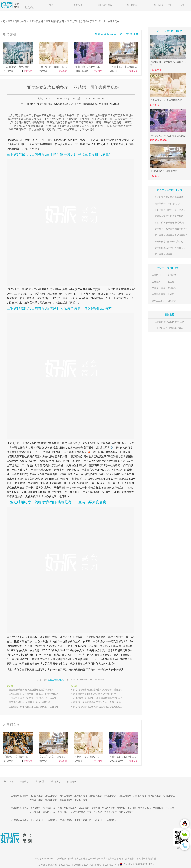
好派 (60, 858)
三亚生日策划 (36, 21)
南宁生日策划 (81, 800)
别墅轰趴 (172, 301)
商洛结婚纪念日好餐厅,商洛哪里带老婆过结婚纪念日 (99, 698)
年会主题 (170, 808)
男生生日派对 (110, 812)
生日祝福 (172, 288)
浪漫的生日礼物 (95, 812)
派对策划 (172, 294)
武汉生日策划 (51, 800)
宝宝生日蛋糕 (144, 808)
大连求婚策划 (110, 820)
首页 (51, 5)
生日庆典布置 (108, 808)
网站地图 (72, 781)
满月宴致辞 (35, 808)
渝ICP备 (108, 865)
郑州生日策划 (95, 796)
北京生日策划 (36, 796)
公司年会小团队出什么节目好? (170, 242)
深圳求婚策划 (66, 820)
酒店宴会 (47, 812)
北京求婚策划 (36, 820)
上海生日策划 (51, 796)
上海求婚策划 (51, 820)
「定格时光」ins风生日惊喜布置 (166, 100)
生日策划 (159, 5)
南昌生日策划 (125, 796)
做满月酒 (96, 808)
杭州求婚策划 (95, 820)
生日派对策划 (78, 858)
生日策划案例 (105, 5)
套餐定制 (78, 5)
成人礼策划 (84, 808)
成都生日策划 (36, 800)
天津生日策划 (66, 796)
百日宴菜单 (35, 812)
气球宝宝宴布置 (126, 812)
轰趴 (66, 812)
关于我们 (8, 781)
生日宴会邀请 (158, 288)
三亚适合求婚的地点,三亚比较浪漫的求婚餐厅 (32, 690)
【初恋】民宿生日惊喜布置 (164, 171)
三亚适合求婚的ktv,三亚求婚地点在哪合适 (30, 702)
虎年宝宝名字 (158, 301)
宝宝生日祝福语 (78, 812)
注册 (170, 5)
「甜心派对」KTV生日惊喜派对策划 (168, 136)
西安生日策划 (66, 800)
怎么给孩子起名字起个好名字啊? (171, 235)
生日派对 (156, 282)
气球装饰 (47, 808)
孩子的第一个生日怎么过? (167, 203)
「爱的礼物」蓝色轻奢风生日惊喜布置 (168, 63)
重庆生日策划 (81, 796)
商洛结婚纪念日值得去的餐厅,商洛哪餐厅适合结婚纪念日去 (101, 690)
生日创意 (132, 808)
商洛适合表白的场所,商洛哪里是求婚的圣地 (95, 694)
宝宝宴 (171, 282)
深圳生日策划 (154, 796)
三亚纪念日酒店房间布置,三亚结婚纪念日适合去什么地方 (37, 698)
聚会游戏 (58, 808)
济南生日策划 (110, 796)
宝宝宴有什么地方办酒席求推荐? (171, 229)
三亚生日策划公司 (17, 21)
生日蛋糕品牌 (70, 808)
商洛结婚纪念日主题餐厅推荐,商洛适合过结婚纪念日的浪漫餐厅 (101, 707)
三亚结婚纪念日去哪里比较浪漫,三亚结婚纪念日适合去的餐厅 (37, 694)
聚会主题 (58, 812)
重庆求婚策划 (81, 820)
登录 (183, 5)
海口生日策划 (169, 796)
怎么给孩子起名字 (163, 254)
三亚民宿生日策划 (55, 21)
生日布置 (132, 5)
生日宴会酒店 (158, 294)
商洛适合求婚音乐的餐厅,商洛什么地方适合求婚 (97, 702)
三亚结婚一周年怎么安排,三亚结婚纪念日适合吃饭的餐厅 (37, 707)
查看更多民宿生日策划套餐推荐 (117, 34)
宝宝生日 (121, 808)
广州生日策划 (140, 796)
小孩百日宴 (158, 808)
